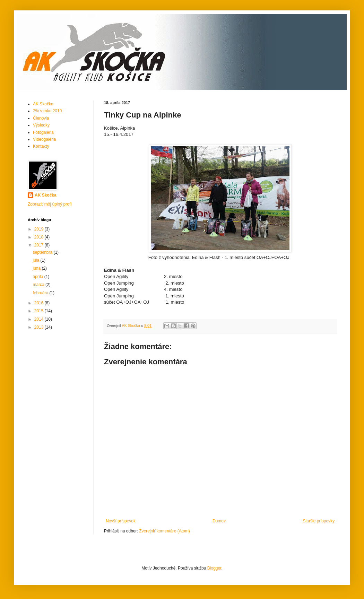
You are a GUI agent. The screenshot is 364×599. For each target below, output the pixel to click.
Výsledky (41, 125)
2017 (40, 245)
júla (36, 260)
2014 (40, 319)
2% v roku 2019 (47, 111)
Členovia (41, 118)
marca (39, 285)
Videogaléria (45, 139)
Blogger (214, 568)
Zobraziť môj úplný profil (50, 204)
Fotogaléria (43, 132)
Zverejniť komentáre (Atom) (164, 531)
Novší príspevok (121, 521)
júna (37, 268)
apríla (38, 277)
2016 (40, 303)
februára (41, 293)
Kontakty (41, 146)
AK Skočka (43, 104)
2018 (40, 237)
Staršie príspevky (319, 521)
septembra (43, 252)
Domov (219, 521)
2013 (40, 327)
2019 (40, 229)
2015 (40, 311)
